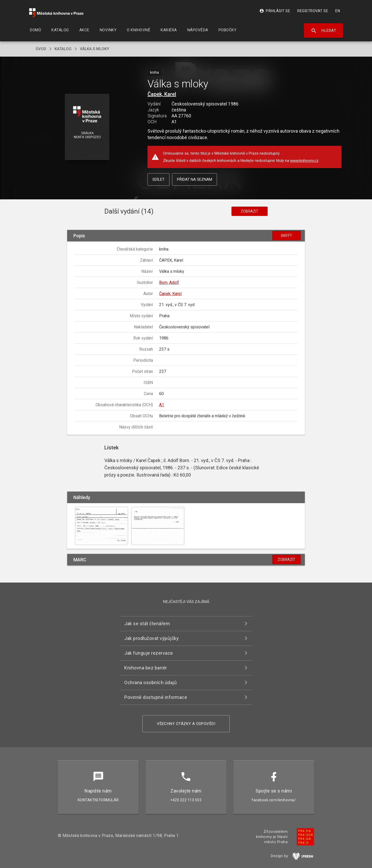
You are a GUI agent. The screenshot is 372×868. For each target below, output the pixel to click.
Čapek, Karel (162, 94)
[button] (87, 127)
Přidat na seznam (195, 179)
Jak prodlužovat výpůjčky (152, 638)
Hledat (324, 31)
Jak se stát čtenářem (147, 624)
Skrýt (286, 236)
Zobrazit (250, 211)
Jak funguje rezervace (149, 653)
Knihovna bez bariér (146, 668)
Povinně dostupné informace (156, 697)
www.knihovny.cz (304, 161)
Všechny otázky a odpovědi (186, 724)
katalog (63, 49)
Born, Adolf (169, 282)
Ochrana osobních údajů (150, 682)
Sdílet (158, 179)
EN (338, 11)
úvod (41, 49)
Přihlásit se (275, 11)
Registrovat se (313, 11)
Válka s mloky (94, 49)
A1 (162, 405)
